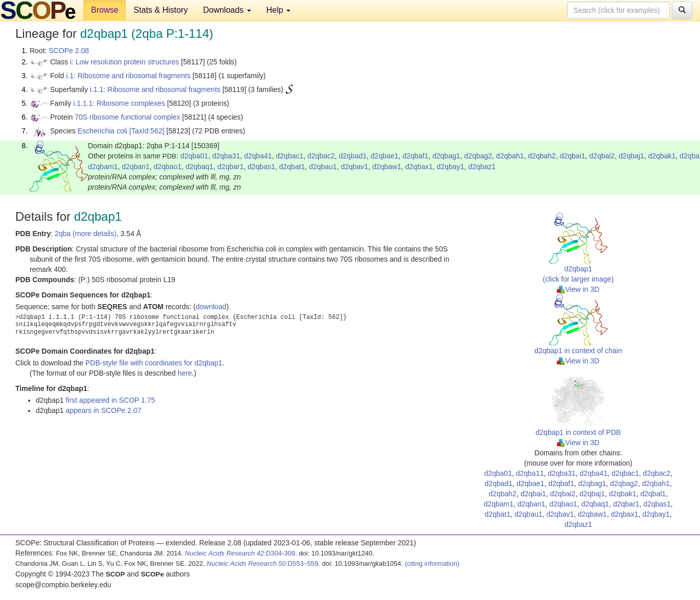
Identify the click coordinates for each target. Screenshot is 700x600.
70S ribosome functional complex (127, 117)
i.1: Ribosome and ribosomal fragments (128, 76)
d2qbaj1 (631, 156)
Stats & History (161, 10)
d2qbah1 (510, 156)
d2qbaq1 (200, 167)
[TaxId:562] (147, 131)
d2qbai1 (573, 156)
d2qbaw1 (387, 167)
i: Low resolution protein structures (125, 62)
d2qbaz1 (482, 167)
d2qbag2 (478, 156)
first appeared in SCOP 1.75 (110, 400)
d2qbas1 (261, 167)
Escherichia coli (103, 131)
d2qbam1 (103, 167)
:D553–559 (263, 563)
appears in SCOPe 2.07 (103, 410)
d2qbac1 (290, 156)
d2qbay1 (450, 167)
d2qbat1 (292, 167)
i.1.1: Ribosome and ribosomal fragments (155, 89)
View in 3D (578, 289)
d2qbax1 (419, 167)
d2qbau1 (323, 167)
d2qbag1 (447, 156)
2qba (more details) (86, 234)
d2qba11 (530, 473)
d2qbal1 (653, 494)
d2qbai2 (602, 156)
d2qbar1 (230, 167)
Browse (105, 10)
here (185, 373)
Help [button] (278, 10)
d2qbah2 (542, 156)
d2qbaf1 (415, 156)
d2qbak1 (662, 156)
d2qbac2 (321, 156)
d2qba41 (258, 156)
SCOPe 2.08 (69, 51)
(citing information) (432, 563)
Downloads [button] (227, 10)
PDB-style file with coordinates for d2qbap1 (154, 363)
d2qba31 (226, 156)
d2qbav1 (354, 167)
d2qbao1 (167, 167)
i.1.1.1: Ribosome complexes (119, 103)
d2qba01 (195, 156)
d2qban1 (136, 167)
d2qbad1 (353, 156)
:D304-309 (240, 553)
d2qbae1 (385, 156)
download (211, 307)
